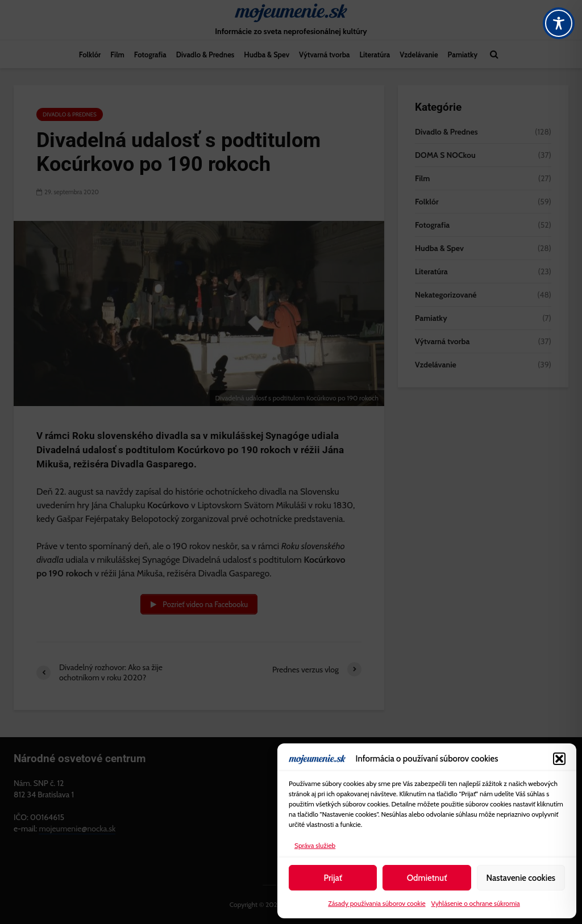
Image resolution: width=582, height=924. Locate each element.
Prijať (333, 878)
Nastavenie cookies (521, 878)
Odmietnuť (427, 878)
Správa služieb (315, 845)
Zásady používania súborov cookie (377, 903)
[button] (559, 759)
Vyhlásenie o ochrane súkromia (476, 903)
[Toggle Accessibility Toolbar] (559, 23)
